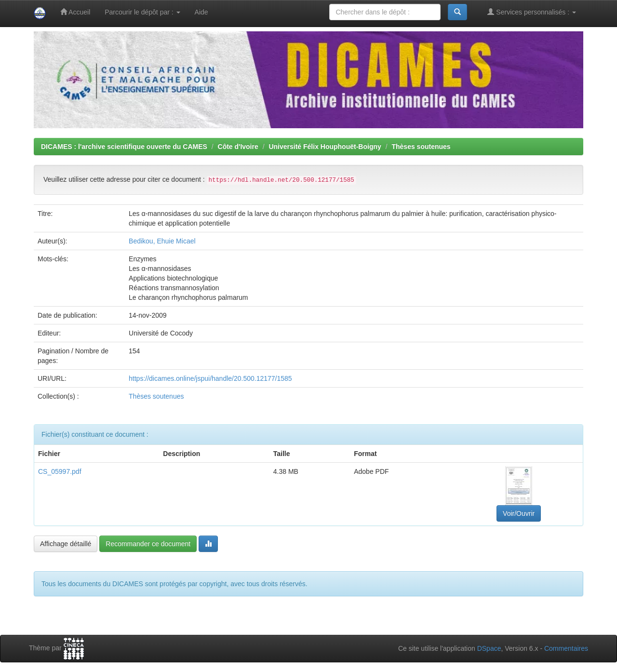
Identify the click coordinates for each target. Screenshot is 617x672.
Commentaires (566, 648)
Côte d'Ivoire (238, 147)
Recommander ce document (148, 544)
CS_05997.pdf (60, 471)
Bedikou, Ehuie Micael (162, 241)
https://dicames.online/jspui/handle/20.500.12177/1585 (210, 378)
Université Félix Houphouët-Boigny (325, 147)
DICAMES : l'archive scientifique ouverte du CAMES (124, 147)
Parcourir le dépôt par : (142, 12)
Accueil (75, 12)
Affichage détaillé (66, 544)
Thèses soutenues (421, 147)
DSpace (489, 648)
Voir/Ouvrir (519, 513)
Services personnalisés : (532, 12)
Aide (201, 12)
